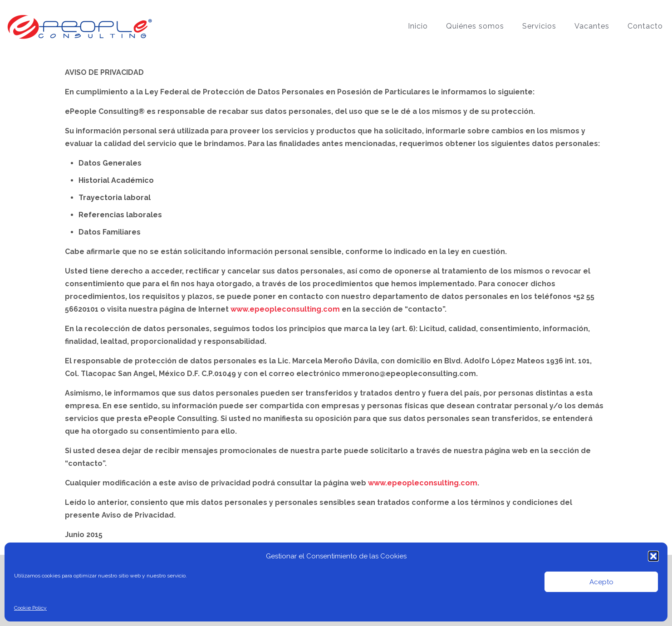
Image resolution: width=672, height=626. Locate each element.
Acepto (601, 582)
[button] (653, 556)
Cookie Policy (30, 608)
